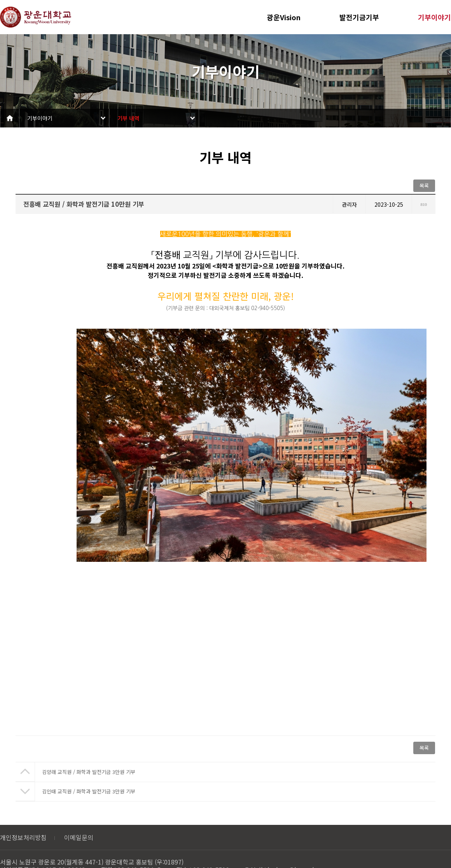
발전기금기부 (359, 17)
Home (10, 118)
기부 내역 (128, 118)
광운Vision (284, 17)
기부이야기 (434, 17)
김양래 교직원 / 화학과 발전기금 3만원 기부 (89, 772)
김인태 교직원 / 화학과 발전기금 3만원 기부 (89, 791)
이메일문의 (79, 837)
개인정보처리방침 (23, 837)
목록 (424, 186)
